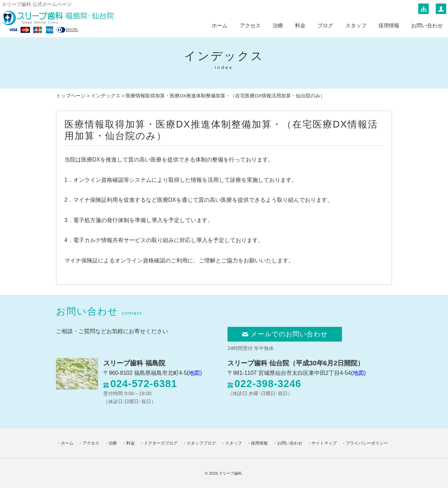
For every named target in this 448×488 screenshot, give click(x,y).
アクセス (250, 25)
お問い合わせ (427, 25)
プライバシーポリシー (367, 443)
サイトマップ (324, 443)
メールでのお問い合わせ (285, 334)
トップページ (71, 96)
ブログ (325, 25)
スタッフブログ (201, 443)
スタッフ (356, 25)
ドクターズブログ (161, 443)
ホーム (220, 25)
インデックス (106, 96)
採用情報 (389, 25)
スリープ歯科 (230, 473)
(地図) (194, 373)
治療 (278, 25)
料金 (300, 25)
